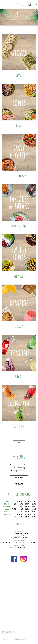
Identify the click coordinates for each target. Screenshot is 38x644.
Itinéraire (19, 484)
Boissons (19, 376)
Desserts (19, 326)
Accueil (14, 19)
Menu (19, 443)
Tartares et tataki (19, 226)
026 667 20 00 (19, 478)
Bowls (19, 126)
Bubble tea (19, 426)
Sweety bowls (19, 276)
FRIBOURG (21, 4)
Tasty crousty (19, 176)
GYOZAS (19, 76)
